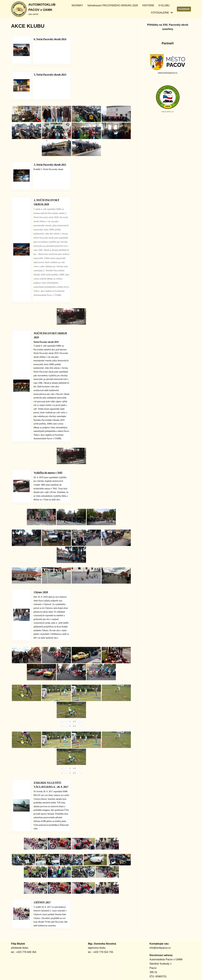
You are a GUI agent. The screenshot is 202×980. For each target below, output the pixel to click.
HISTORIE (148, 5)
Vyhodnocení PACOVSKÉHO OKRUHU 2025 (113, 5)
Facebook (184, 9)
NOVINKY (77, 5)
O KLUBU (164, 5)
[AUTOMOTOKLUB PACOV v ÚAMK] (33, 9)
